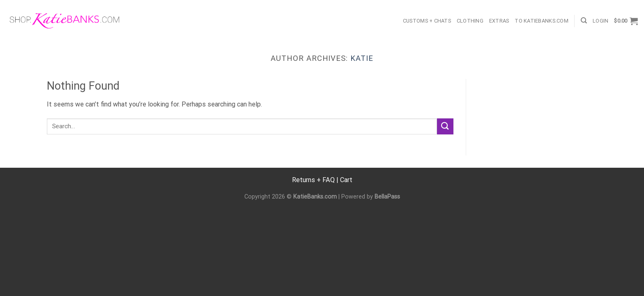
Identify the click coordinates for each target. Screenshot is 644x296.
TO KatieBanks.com (541, 21)
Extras (499, 21)
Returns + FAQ (313, 180)
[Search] (584, 21)
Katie (362, 58)
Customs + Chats (427, 21)
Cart (346, 180)
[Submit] (445, 126)
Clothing (470, 21)
